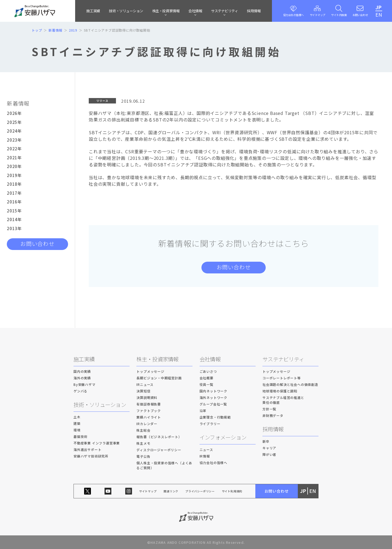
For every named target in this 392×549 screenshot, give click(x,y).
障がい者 (269, 454)
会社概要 (206, 378)
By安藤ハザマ (85, 384)
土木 (77, 417)
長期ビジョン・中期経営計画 (159, 378)
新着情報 (55, 30)
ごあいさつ (208, 371)
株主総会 (143, 430)
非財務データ (273, 415)
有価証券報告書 (149, 404)
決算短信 (143, 391)
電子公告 (143, 456)
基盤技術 (80, 436)
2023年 (14, 140)
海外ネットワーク (213, 397)
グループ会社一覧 (213, 404)
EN (379, 14)
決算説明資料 (147, 397)
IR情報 (205, 456)
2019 (73, 30)
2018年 (14, 184)
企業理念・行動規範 (215, 417)
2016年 (14, 202)
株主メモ (143, 443)
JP (379, 7)
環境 (77, 430)
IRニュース (145, 384)
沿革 (203, 411)
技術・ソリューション (126, 11)
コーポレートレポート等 (282, 378)
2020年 (14, 166)
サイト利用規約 (232, 491)
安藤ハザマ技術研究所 (91, 456)
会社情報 (210, 359)
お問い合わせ (37, 244)
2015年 (14, 211)
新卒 (266, 441)
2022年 (14, 149)
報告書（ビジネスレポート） (159, 437)
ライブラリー (210, 424)
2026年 (14, 113)
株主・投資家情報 (157, 359)
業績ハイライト (149, 417)
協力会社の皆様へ (213, 463)
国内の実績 (82, 371)
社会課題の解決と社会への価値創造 (290, 384)
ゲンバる (80, 391)
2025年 (14, 122)
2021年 (14, 158)
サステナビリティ (283, 359)
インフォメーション (223, 437)
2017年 (14, 193)
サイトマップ (148, 491)
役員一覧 (206, 384)
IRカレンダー (147, 424)
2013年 (14, 228)
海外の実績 (82, 378)
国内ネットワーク (213, 391)
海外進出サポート (87, 449)
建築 (77, 423)
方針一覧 (269, 409)
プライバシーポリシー (200, 491)
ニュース (206, 449)
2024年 (14, 131)
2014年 (14, 219)
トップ (37, 30)
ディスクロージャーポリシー (159, 450)
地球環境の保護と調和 (280, 391)
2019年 (14, 175)
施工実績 (93, 11)
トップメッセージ (150, 371)
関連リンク (171, 491)
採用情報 (254, 11)
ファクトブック (149, 411)
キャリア (269, 448)
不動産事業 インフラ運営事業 (97, 443)
